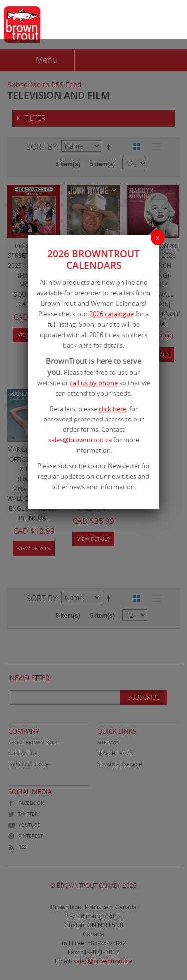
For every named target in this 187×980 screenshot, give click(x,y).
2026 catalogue (111, 314)
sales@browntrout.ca (80, 440)
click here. (113, 409)
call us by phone (94, 383)
